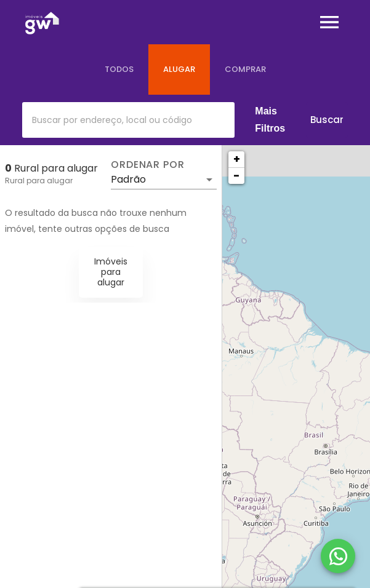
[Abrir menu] (329, 22)
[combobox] (128, 120)
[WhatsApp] (338, 556)
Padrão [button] (128, 179)
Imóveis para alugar (111, 272)
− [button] (236, 176)
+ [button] (237, 159)
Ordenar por (148, 165)
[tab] (119, 70)
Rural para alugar (39, 181)
